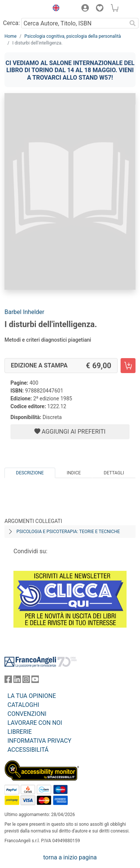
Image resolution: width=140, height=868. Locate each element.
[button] (54, 9)
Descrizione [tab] (30, 473)
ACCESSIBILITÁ (28, 750)
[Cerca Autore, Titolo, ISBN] (74, 23)
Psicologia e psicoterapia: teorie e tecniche (68, 532)
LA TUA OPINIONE (32, 696)
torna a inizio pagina (70, 857)
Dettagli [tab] (114, 473)
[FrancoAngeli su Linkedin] (17, 681)
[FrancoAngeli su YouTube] (35, 681)
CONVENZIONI (27, 714)
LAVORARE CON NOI (35, 723)
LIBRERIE (20, 732)
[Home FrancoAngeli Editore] (25, 9)
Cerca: (11, 23)
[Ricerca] (133, 23)
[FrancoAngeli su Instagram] (26, 681)
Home (10, 36)
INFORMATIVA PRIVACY (39, 741)
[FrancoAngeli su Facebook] (8, 681)
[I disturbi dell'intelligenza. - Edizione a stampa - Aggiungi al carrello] (128, 366)
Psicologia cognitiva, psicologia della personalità (73, 36)
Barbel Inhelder (24, 312)
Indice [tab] (74, 473)
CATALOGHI (23, 705)
